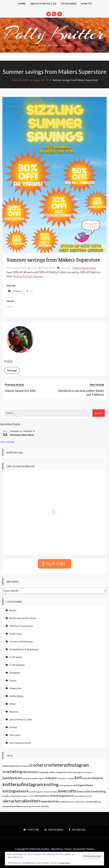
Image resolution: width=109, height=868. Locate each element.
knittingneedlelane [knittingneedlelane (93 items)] (83, 785)
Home (22, 4)
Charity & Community (21, 626)
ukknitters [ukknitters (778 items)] (31, 801)
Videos (13, 727)
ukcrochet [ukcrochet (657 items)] (12, 801)
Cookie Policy (65, 863)
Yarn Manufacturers (20, 743)
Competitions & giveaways (24, 649)
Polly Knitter (55, 33)
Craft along (15, 657)
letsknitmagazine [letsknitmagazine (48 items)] (36, 792)
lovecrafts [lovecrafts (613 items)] (67, 791)
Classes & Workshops (21, 641)
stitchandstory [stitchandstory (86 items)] (42, 796)
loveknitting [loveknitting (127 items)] (98, 791)
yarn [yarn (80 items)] (26, 806)
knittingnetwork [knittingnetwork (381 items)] (16, 791)
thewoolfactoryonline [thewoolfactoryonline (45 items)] (83, 796)
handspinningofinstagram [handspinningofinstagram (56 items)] (34, 778)
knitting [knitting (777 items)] (51, 784)
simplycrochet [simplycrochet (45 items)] (28, 796)
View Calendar (7, 442)
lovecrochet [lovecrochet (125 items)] (84, 791)
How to (86, 4)
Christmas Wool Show (22, 435)
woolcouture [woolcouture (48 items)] (81, 802)
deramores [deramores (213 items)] (30, 772)
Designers (15, 673)
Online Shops (48, 268)
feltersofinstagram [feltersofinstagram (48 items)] (76, 772)
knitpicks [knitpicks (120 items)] (98, 778)
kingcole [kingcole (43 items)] (71, 778)
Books (13, 610)
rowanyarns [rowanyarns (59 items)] (16, 796)
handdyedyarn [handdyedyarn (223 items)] (12, 778)
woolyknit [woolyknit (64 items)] (7, 806)
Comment (65, 268)
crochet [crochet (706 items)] (36, 765)
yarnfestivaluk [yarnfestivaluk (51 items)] (35, 806)
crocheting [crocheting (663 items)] (12, 771)
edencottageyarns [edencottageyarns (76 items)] (58, 772)
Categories (69, 4)
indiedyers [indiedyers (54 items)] (62, 778)
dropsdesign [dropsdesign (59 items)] (43, 772)
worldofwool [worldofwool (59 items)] (18, 806)
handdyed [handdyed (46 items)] (88, 772)
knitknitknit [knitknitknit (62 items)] (87, 778)
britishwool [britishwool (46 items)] (24, 766)
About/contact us (43, 4)
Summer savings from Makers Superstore (53, 260)
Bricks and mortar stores (23, 618)
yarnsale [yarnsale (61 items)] (45, 806)
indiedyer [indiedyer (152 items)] (51, 778)
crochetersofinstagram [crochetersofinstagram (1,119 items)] (66, 765)
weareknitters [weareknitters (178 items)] (51, 801)
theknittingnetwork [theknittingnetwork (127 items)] (62, 796)
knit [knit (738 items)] (78, 777)
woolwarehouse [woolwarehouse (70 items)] (94, 802)
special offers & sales (21, 719)
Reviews (14, 712)
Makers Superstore (84, 268)
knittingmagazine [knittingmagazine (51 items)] (66, 785)
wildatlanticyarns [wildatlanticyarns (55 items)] (68, 802)
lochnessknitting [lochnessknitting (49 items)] (51, 792)
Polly (34, 268)
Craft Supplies (17, 665)
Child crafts (16, 634)
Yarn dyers (15, 735)
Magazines (15, 688)
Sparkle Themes (85, 849)
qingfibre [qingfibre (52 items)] (6, 796)
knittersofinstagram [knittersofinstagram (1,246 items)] (23, 784)
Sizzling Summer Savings (28, 276)
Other (12, 704)
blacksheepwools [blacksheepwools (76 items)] (11, 766)
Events (13, 680)
